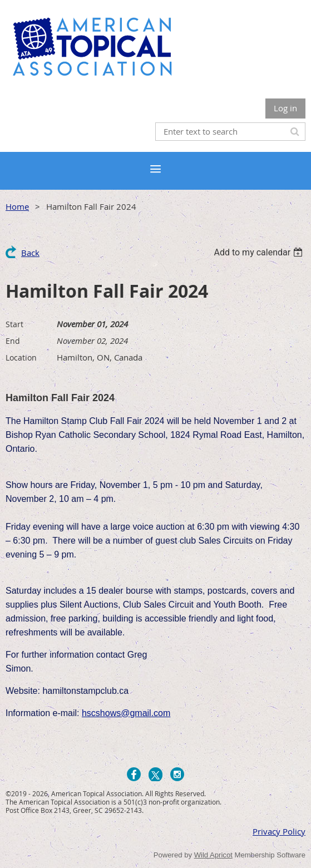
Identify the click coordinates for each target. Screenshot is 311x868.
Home (17, 206)
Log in (285, 108)
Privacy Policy (279, 831)
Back (30, 253)
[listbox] (260, 252)
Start (14, 324)
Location (21, 357)
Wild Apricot (213, 855)
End (13, 341)
